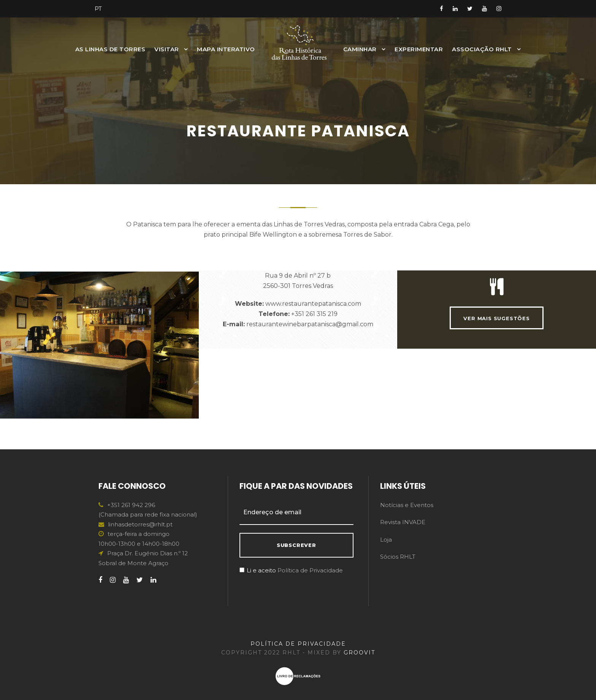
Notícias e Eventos (407, 505)
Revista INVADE (403, 522)
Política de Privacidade (310, 570)
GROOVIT (359, 653)
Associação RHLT (482, 49)
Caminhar (360, 49)
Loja (386, 540)
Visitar (167, 49)
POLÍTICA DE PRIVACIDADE (298, 644)
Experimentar (419, 49)
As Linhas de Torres (110, 49)
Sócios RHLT (398, 557)
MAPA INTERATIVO (226, 49)
